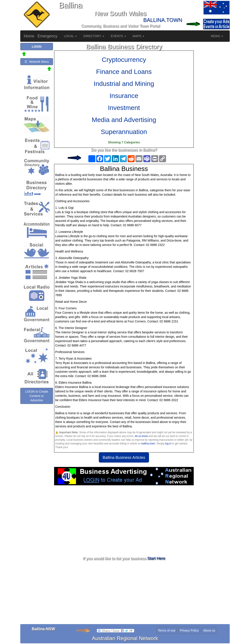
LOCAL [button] (70, 36)
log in (168, 444)
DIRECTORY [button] (94, 36)
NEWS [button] (217, 36)
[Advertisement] (124, 520)
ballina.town (148, 444)
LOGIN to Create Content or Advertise (37, 396)
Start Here (156, 558)
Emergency (47, 36)
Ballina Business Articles (124, 458)
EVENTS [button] (118, 36)
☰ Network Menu (37, 62)
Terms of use (167, 630)
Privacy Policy (189, 630)
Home (29, 36)
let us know (141, 436)
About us (209, 630)
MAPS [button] (139, 36)
